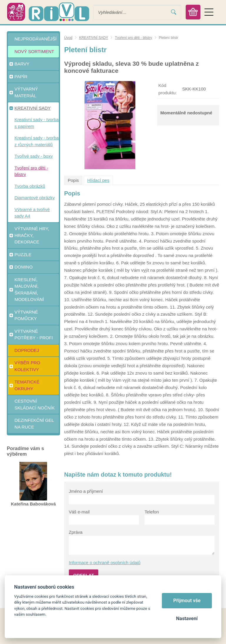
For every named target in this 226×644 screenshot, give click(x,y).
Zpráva (76, 532)
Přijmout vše (187, 601)
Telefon (152, 512)
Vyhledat (174, 12)
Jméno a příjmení (86, 491)
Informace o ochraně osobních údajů (105, 563)
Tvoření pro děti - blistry (133, 38)
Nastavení (187, 619)
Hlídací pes (98, 180)
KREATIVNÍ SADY (94, 38)
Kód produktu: (168, 89)
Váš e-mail (79, 512)
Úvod (68, 38)
